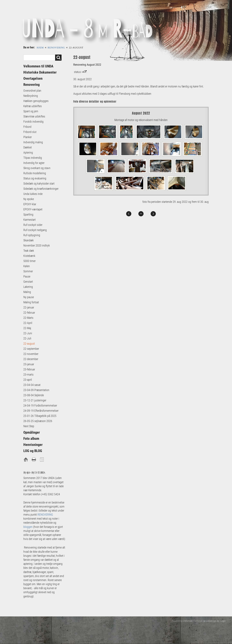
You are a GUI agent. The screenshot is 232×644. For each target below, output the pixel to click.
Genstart (28, 282)
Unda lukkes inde (33, 194)
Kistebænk (29, 256)
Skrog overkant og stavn (37, 168)
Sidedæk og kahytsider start (39, 184)
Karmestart (29, 220)
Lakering (28, 287)
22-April (28, 323)
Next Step (29, 426)
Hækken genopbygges (36, 101)
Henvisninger (33, 445)
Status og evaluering (35, 178)
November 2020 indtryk (37, 245)
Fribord (27, 127)
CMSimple (188, 621)
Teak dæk (29, 251)
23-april (28, 380)
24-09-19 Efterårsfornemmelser (41, 411)
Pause (27, 276)
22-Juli (27, 338)
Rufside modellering (35, 173)
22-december (31, 359)
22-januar (29, 307)
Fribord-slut (30, 132)
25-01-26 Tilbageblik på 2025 (40, 416)
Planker (28, 137)
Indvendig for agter (34, 163)
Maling (27, 292)
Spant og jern (31, 111)
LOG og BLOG (33, 451)
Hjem (40, 48)
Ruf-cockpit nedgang (35, 230)
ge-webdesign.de (211, 621)
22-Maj (27, 328)
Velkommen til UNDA (38, 66)
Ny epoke (29, 199)
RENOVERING (45, 515)
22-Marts (28, 318)
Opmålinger (32, 432)
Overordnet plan (32, 91)
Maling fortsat (31, 302)
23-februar (29, 369)
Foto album (31, 439)
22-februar (29, 313)
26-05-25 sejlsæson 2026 (38, 421)
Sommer (28, 271)
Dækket (28, 147)
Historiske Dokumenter (40, 72)
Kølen (27, 266)
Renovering (56, 48)
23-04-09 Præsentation (36, 390)
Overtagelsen (33, 78)
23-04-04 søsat (32, 385)
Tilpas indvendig (33, 158)
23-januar (29, 364)
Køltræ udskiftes (33, 106)
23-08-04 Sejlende (34, 395)
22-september (31, 349)
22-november (31, 354)
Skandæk (29, 240)
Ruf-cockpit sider (33, 225)
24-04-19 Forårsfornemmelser (40, 405)
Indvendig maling (33, 142)
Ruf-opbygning (32, 235)
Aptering (28, 153)
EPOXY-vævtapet (33, 209)
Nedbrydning (31, 96)
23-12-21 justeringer (35, 400)
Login (223, 621)
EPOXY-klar (30, 204)
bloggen (28, 527)
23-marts (28, 375)
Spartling (28, 214)
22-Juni (28, 333)
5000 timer (29, 261)
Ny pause (29, 297)
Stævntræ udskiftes (34, 116)
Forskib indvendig (33, 122)
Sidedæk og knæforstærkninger (41, 189)
